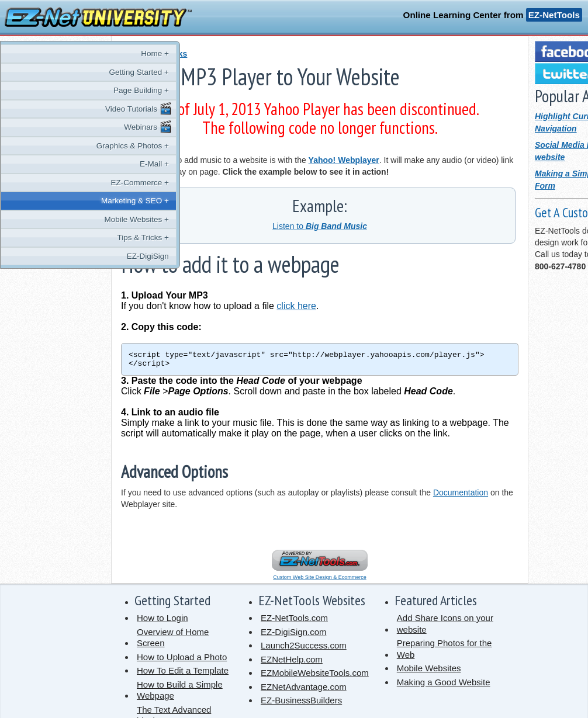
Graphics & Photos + (58, 146)
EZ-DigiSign (73, 256)
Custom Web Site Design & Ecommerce (319, 581)
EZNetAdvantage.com (304, 690)
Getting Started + (64, 72)
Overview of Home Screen (173, 641)
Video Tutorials (64, 109)
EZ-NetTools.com (294, 621)
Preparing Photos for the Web (445, 652)
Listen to (320, 226)
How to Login (162, 621)
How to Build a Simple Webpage (180, 694)
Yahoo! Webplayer (344, 160)
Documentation (461, 496)
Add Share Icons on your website (445, 627)
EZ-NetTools (554, 15)
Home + (80, 53)
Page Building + (66, 90)
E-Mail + (79, 164)
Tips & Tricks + (68, 237)
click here (296, 306)
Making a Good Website (444, 686)
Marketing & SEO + (60, 201)
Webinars (73, 127)
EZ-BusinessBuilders (301, 704)
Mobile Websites (429, 672)
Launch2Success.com (304, 649)
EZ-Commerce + (65, 183)
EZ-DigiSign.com (294, 635)
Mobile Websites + (62, 219)
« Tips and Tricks (154, 54)
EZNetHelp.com (292, 663)
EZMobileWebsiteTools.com (315, 676)
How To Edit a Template (183, 674)
